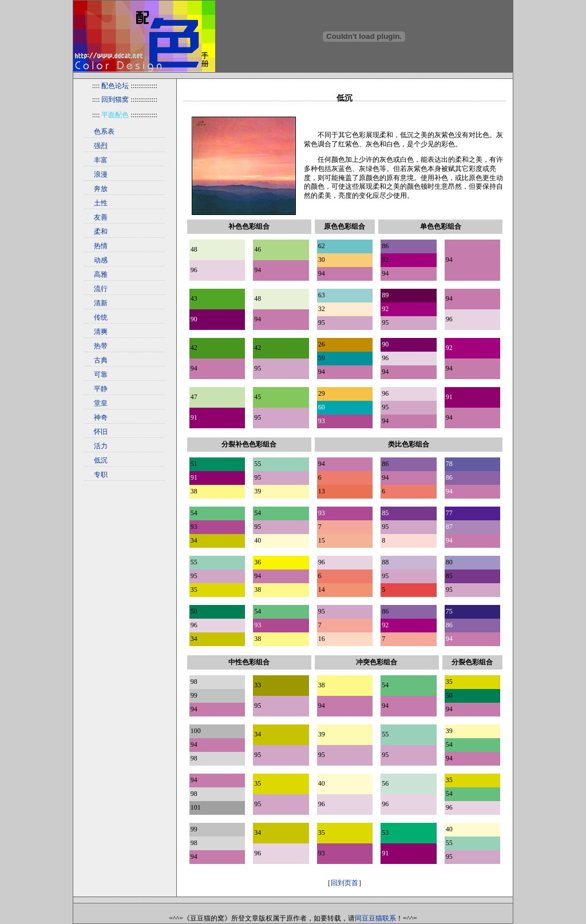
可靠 (101, 375)
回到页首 (345, 883)
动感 (101, 260)
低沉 (101, 460)
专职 (101, 475)
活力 (101, 446)
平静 (101, 389)
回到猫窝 (115, 99)
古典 (101, 360)
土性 (101, 203)
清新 (101, 303)
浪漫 (101, 174)
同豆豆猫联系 (375, 918)
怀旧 (101, 432)
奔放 (101, 189)
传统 (101, 317)
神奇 (101, 417)
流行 (101, 289)
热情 (101, 246)
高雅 (101, 274)
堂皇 (101, 403)
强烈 (101, 146)
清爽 (101, 332)
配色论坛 (115, 86)
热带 (101, 346)
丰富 (101, 160)
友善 (101, 217)
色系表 (104, 132)
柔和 (101, 232)
